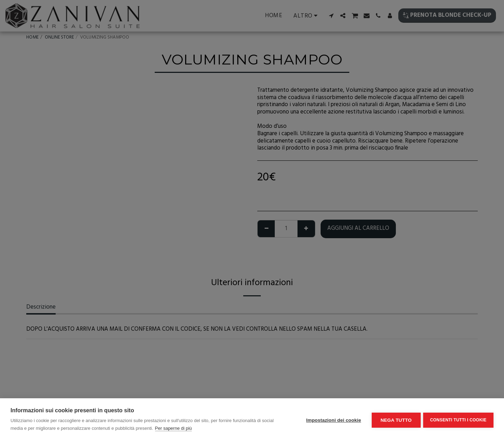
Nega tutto (395, 420)
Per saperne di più (174, 428)
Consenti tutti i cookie (458, 420)
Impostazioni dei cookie (333, 420)
